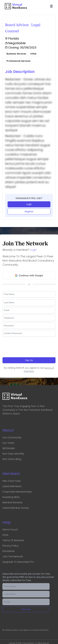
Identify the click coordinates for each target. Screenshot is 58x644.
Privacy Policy (11, 546)
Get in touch (10, 530)
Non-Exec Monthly (13, 454)
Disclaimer (9, 551)
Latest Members (12, 486)
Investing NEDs (11, 497)
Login (29, 204)
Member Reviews (13, 502)
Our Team (8, 443)
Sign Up (29, 360)
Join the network (13, 556)
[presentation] (26, 346)
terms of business (41, 630)
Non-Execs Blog (12, 459)
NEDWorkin (9, 448)
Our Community (12, 438)
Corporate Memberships (17, 492)
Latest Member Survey (16, 508)
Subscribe (26, 609)
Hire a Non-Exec (12, 481)
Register (29, 211)
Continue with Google (29, 276)
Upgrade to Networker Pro (18, 562)
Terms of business (13, 540)
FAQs (5, 535)
